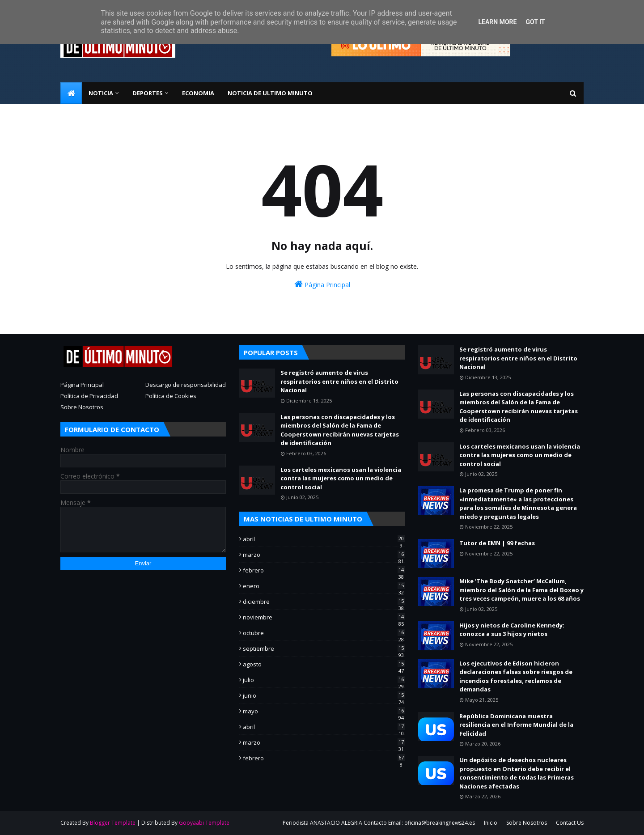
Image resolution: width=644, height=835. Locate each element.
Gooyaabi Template (204, 823)
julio (324, 680)
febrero (324, 570)
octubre (324, 633)
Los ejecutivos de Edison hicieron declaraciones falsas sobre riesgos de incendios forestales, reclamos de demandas (516, 676)
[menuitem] (71, 93)
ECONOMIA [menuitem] (198, 93)
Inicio (491, 823)
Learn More (497, 22)
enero (324, 586)
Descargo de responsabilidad (186, 385)
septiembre (324, 649)
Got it (535, 22)
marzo (324, 555)
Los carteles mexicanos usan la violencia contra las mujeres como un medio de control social (341, 478)
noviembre (324, 617)
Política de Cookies (171, 396)
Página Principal (322, 284)
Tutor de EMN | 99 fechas (497, 543)
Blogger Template (113, 823)
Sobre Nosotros (82, 407)
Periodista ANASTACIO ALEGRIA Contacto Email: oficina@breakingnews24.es (379, 823)
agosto (324, 664)
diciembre (324, 602)
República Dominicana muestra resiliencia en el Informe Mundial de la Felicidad (516, 725)
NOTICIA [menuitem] (101, 93)
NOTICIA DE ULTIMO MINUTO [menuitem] (270, 93)
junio (324, 695)
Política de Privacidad (89, 396)
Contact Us (570, 823)
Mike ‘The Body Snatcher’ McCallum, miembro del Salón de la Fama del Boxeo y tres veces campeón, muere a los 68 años (521, 590)
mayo (324, 711)
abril (324, 539)
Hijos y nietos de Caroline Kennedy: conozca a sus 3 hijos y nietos (512, 630)
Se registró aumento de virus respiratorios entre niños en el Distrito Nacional (339, 381)
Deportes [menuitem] (148, 93)
